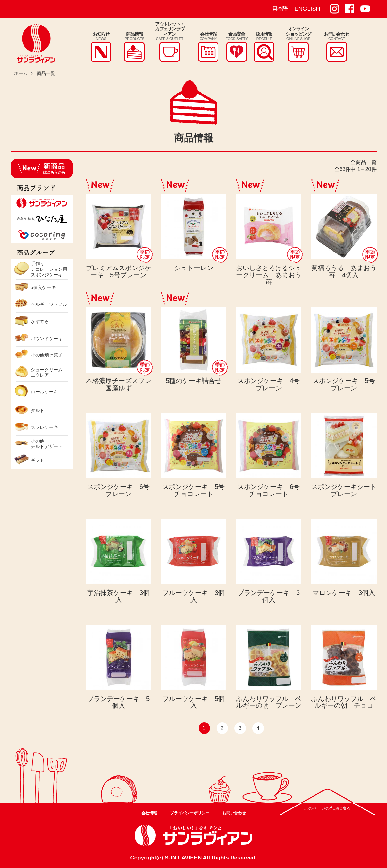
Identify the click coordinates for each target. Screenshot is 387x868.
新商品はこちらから (42, 168)
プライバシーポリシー (190, 813)
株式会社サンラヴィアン (36, 43)
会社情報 (149, 813)
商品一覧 (46, 73)
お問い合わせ (234, 813)
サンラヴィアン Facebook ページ (350, 9)
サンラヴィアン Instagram (334, 9)
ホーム (21, 73)
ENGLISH (307, 9)
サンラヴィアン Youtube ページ (365, 9)
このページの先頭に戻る (327, 808)
